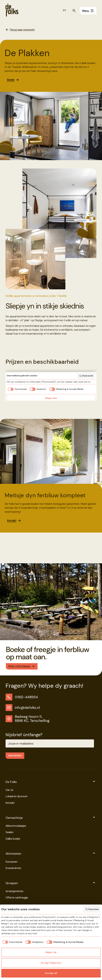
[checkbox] (12, 942)
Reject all (51, 952)
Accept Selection (51, 963)
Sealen (10, 832)
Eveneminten (13, 868)
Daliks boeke (13, 839)
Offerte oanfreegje (17, 898)
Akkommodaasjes (16, 826)
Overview (92, 909)
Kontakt (10, 803)
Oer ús (9, 790)
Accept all (51, 973)
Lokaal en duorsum (17, 797)
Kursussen (12, 862)
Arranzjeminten (14, 891)
